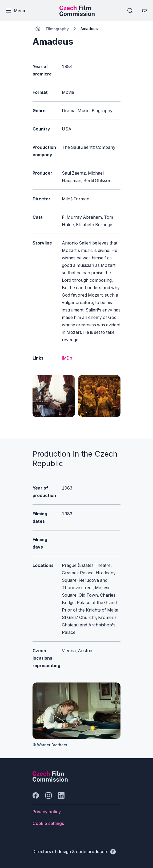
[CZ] (145, 11)
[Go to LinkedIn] (61, 795)
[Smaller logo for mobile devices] (77, 14)
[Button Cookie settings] (48, 823)
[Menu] (15, 11)
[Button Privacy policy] (47, 812)
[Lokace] (57, 29)
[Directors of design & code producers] (74, 852)
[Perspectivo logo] (50, 780)
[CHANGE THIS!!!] (38, 29)
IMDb (67, 358)
